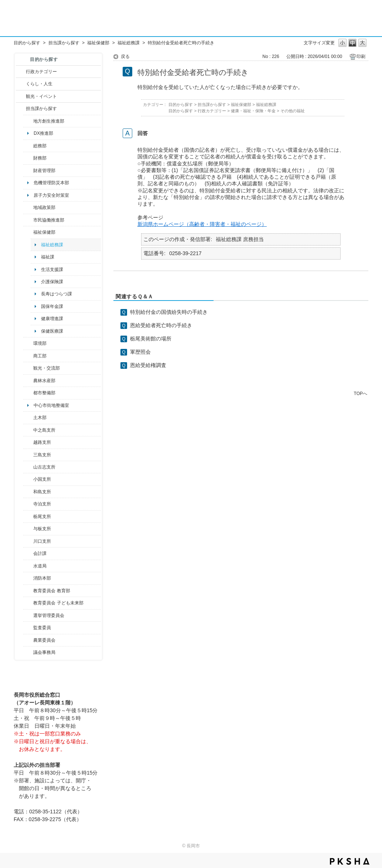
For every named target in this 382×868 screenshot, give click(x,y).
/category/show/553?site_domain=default (28, 171)
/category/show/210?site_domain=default (28, 553)
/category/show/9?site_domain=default (21, 109)
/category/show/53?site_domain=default (28, 455)
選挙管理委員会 (49, 615)
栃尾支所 (42, 517)
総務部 (40, 146)
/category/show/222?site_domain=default (28, 640)
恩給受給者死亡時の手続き (161, 325)
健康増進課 (52, 319)
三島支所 (42, 455)
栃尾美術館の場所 (151, 339)
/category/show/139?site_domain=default (28, 492)
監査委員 (42, 628)
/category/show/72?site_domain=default (28, 158)
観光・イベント (41, 96)
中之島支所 (44, 430)
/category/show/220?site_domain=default (28, 628)
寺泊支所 (42, 504)
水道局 (40, 566)
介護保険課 (52, 282)
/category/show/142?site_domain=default (28, 442)
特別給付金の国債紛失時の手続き (169, 312)
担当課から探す (64, 43)
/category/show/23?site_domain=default (28, 343)
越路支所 (42, 442)
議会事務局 (44, 652)
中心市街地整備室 (51, 405)
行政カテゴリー (41, 72)
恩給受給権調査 (148, 365)
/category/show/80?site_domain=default (28, 517)
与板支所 (42, 529)
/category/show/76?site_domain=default (28, 381)
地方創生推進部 (49, 121)
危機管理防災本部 (51, 183)
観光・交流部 (47, 368)
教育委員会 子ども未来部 (58, 603)
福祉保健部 (98, 43)
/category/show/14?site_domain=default (28, 232)
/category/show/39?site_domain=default (28, 591)
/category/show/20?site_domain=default (28, 368)
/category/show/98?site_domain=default (28, 467)
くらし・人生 (39, 84)
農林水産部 (44, 381)
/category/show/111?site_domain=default (28, 615)
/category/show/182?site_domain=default (28, 393)
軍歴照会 (140, 352)
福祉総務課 (129, 43)
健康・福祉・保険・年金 (253, 111)
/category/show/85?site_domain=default (28, 578)
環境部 (40, 343)
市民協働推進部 (49, 220)
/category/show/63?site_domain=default (28, 504)
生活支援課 (52, 270)
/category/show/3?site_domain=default (21, 72)
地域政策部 (44, 207)
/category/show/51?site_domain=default (28, 603)
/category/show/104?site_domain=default (28, 207)
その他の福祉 (293, 111)
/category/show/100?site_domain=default (28, 121)
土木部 (40, 418)
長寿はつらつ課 (57, 294)
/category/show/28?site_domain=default (28, 418)
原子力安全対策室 (51, 195)
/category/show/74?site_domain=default (28, 479)
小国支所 (42, 479)
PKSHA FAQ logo (350, 861)
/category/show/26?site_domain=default (28, 220)
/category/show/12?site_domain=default (21, 84)
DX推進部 (43, 133)
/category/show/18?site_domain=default (21, 96)
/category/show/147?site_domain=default (28, 566)
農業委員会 (44, 640)
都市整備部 (44, 393)
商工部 (40, 356)
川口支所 (42, 541)
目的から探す (27, 43)
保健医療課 (52, 331)
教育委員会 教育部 (52, 591)
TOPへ (361, 393)
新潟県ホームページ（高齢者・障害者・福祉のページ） (202, 224)
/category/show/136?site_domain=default (28, 529)
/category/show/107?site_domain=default (28, 430)
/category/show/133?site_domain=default (28, 541)
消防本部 (42, 578)
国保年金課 (52, 306)
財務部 (40, 158)
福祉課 (48, 257)
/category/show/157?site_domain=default (28, 652)
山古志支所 (44, 467)
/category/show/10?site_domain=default (28, 146)
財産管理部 (44, 171)
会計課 (40, 553)
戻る (125, 56)
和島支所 (42, 492)
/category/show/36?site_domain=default (28, 356)
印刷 (361, 56)
